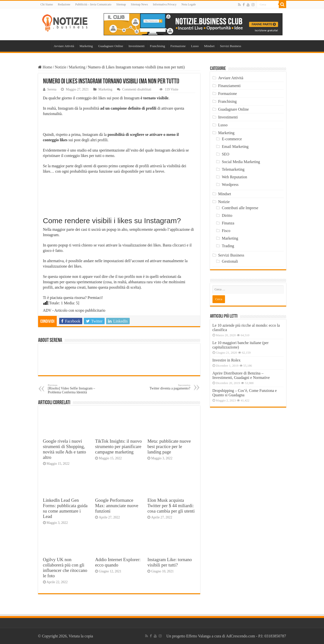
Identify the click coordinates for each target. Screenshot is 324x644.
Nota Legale (189, 4)
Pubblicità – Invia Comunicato (93, 4)
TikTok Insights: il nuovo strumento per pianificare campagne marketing (118, 446)
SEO (225, 154)
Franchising (157, 46)
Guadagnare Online (111, 46)
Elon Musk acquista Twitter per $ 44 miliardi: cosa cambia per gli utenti (171, 506)
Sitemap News (139, 4)
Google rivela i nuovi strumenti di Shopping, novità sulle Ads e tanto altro (65, 449)
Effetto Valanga (198, 636)
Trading (228, 246)
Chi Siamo (47, 4)
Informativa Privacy (165, 4)
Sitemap (121, 4)
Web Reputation (234, 177)
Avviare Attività (64, 46)
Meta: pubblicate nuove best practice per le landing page (169, 446)
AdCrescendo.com (241, 636)
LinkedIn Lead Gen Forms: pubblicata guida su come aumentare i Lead (65, 508)
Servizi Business (230, 46)
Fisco (226, 231)
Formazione (178, 46)
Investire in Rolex (227, 360)
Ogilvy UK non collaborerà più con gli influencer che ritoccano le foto (65, 568)
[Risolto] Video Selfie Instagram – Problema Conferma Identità (73, 389)
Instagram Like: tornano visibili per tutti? (170, 562)
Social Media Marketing (241, 162)
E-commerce (232, 139)
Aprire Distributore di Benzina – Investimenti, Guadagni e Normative (241, 375)
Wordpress (230, 185)
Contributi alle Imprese (240, 208)
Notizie (61, 67)
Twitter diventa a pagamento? (165, 387)
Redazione (64, 4)
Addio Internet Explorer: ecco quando (118, 562)
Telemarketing (233, 169)
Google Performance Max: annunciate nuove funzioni (117, 506)
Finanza (228, 223)
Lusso (195, 46)
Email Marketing (235, 147)
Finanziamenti (229, 86)
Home (44, 45)
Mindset (209, 46)
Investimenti (136, 46)
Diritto (227, 215)
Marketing (86, 46)
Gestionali (230, 261)
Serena (52, 89)
